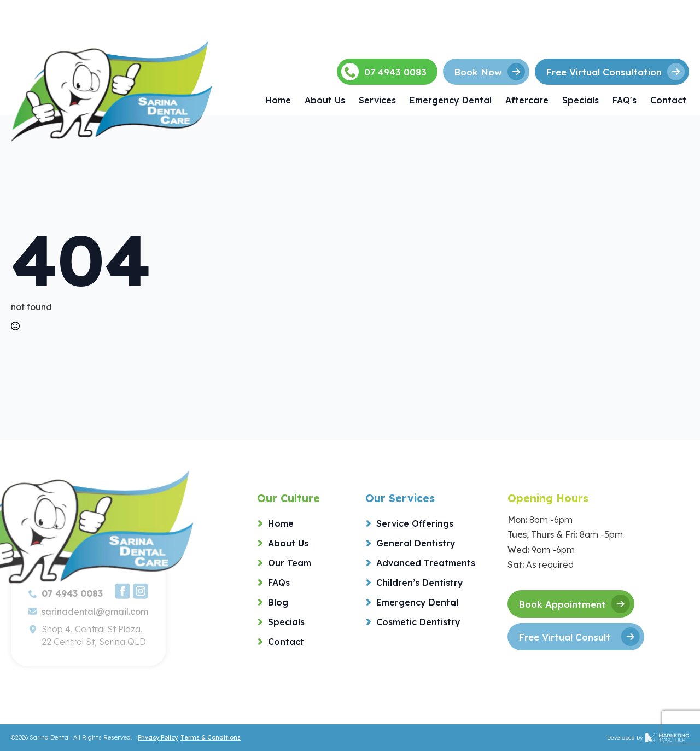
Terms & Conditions (211, 737)
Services (377, 100)
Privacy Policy (158, 737)
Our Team (290, 563)
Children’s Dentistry (420, 583)
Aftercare (527, 100)
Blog (278, 602)
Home (278, 100)
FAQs (279, 583)
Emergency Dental (451, 100)
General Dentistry (416, 543)
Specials (581, 100)
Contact (668, 100)
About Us (325, 100)
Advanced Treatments (426, 563)
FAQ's (625, 100)
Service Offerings (415, 523)
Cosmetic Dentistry (418, 622)
